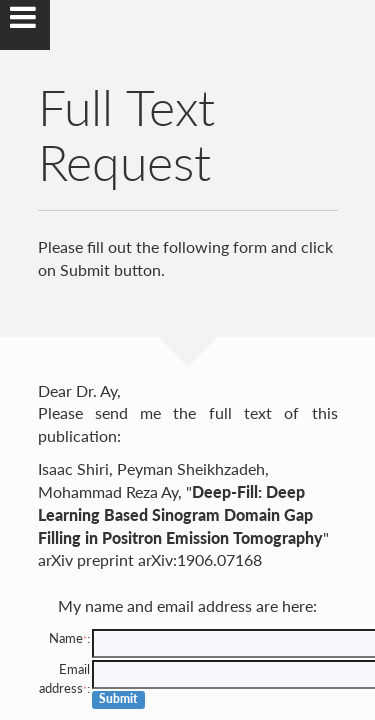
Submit (118, 698)
